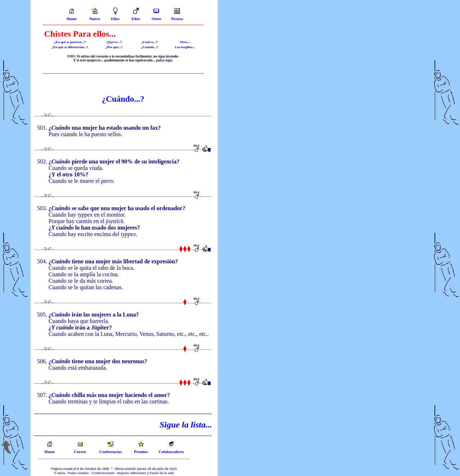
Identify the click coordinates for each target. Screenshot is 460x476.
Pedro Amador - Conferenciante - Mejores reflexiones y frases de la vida (121, 473)
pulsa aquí (164, 60)
